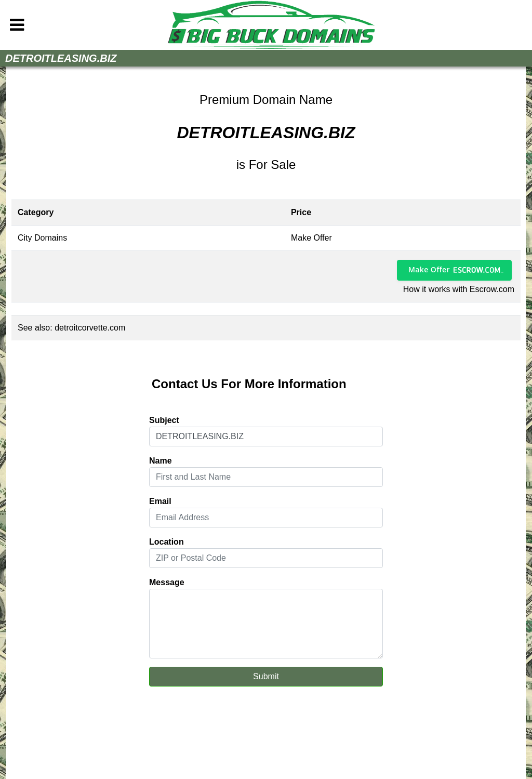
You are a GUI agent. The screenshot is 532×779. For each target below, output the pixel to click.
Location (167, 542)
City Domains (42, 238)
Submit (266, 676)
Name (161, 461)
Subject (164, 420)
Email (160, 501)
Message (167, 582)
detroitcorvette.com (90, 328)
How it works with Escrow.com (459, 289)
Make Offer (429, 269)
